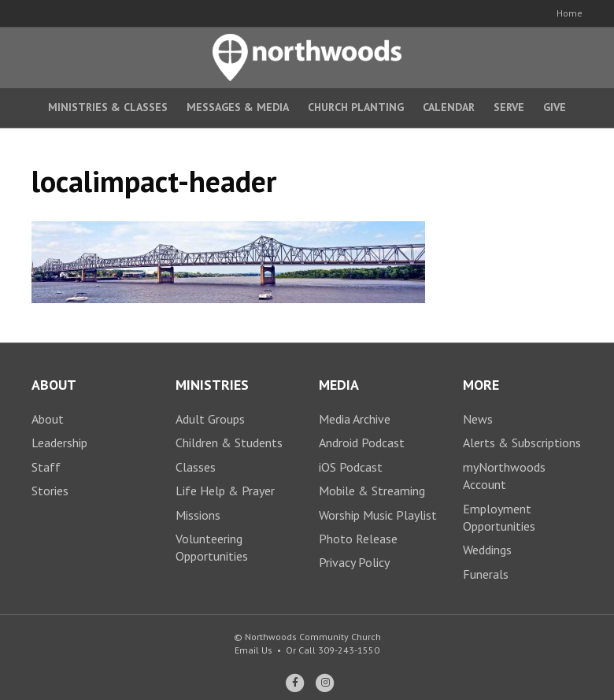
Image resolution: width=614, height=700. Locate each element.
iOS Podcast (351, 467)
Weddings (487, 550)
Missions (198, 515)
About (48, 419)
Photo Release (358, 539)
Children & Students (229, 443)
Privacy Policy (354, 562)
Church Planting (356, 107)
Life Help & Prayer (225, 491)
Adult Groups (210, 419)
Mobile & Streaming (372, 491)
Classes (196, 467)
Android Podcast (362, 443)
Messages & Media (238, 107)
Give (555, 107)
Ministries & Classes (108, 107)
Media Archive (355, 419)
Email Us (253, 650)
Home (570, 13)
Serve (509, 107)
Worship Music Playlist (378, 515)
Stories (50, 491)
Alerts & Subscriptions (522, 443)
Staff (46, 467)
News (478, 419)
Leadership (59, 443)
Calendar (449, 107)
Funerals (486, 574)
